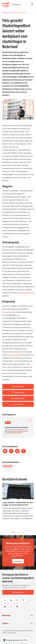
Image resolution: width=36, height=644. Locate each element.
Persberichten (7, 466)
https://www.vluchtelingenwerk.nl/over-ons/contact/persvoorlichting (17, 432)
